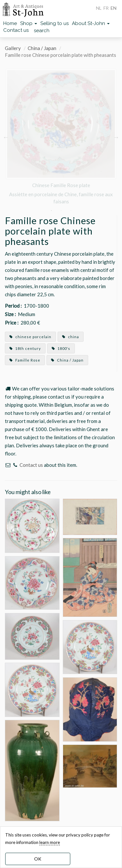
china (71, 337)
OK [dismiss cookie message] (38, 859)
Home (10, 23)
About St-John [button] (91, 23)
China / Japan (42, 48)
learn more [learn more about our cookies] (50, 842)
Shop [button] (29, 23)
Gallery (13, 48)
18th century (25, 348)
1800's (61, 348)
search (42, 31)
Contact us (16, 30)
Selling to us (54, 23)
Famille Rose (25, 360)
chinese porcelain (30, 337)
